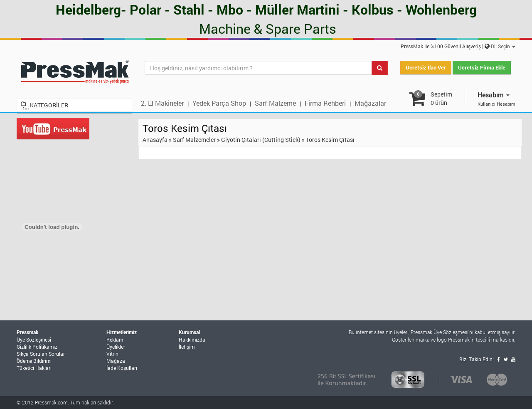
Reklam (115, 340)
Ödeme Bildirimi (34, 361)
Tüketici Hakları (34, 368)
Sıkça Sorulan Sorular (41, 354)
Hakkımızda (192, 340)
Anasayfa (155, 140)
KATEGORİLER (49, 105)
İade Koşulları (122, 368)
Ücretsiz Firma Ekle (482, 67)
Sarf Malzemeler (194, 140)
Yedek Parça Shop (219, 103)
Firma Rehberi (325, 103)
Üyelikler (116, 347)
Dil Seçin (503, 46)
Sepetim (441, 98)
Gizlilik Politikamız (37, 347)
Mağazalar (370, 103)
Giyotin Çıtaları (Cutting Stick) (261, 140)
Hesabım (494, 95)
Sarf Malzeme (275, 103)
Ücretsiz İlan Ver (426, 67)
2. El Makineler (162, 103)
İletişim (187, 347)
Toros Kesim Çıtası (330, 140)
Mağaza (116, 361)
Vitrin (112, 354)
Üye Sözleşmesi (34, 340)
